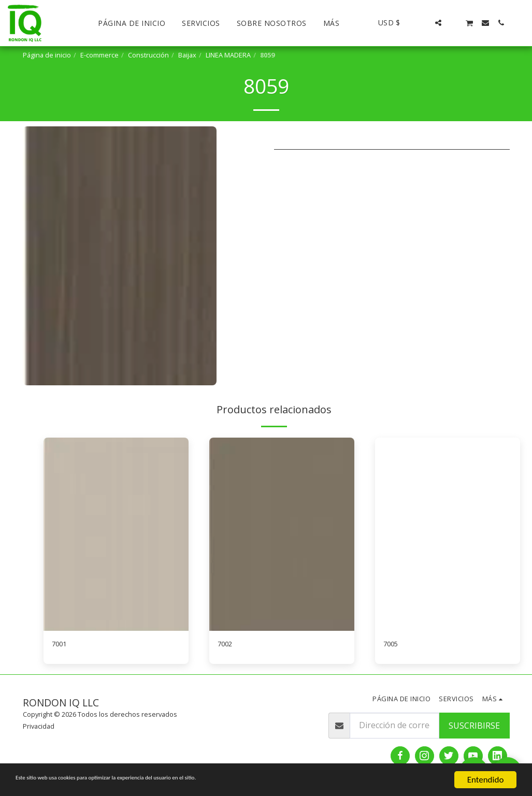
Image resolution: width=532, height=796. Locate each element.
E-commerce (99, 55)
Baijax (187, 55)
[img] (116, 534)
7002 (227, 645)
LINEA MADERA (228, 55)
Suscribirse (474, 728)
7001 (61, 645)
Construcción (148, 55)
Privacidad (39, 729)
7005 (393, 645)
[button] (423, 23)
